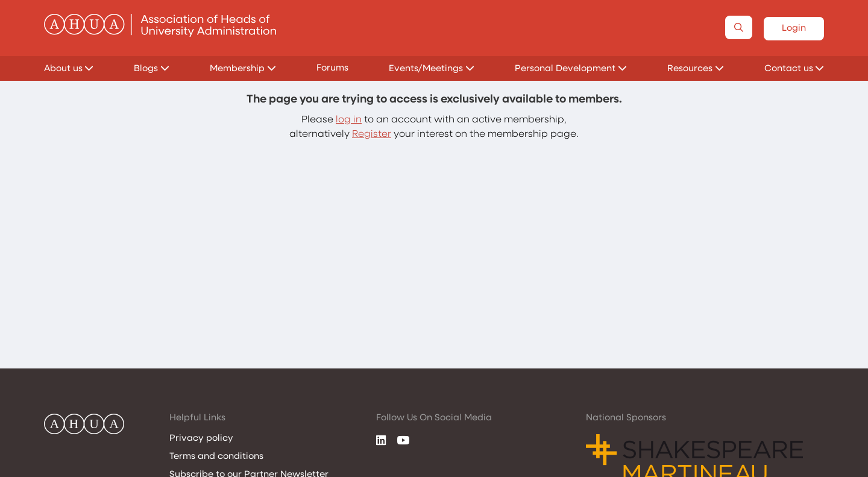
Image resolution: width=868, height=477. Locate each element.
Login (794, 29)
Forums (332, 68)
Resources (696, 69)
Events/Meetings (432, 69)
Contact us (794, 69)
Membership (243, 69)
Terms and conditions (216, 457)
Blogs (152, 69)
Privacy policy (201, 439)
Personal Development (571, 69)
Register (372, 134)
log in (349, 120)
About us (69, 69)
